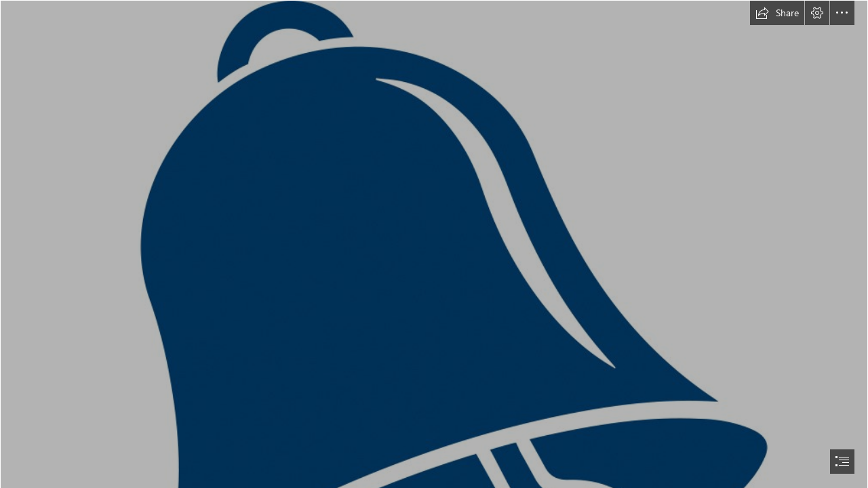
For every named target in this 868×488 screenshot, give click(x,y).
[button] (777, 13)
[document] (434, 244)
